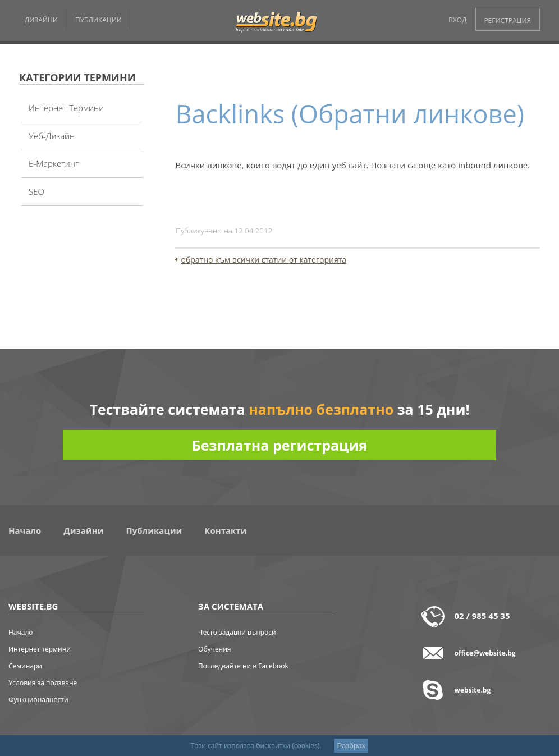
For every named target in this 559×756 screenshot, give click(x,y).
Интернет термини (66, 108)
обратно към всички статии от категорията (264, 260)
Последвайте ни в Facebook (243, 666)
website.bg (473, 690)
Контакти (225, 530)
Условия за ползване (43, 683)
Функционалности (38, 700)
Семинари (25, 666)
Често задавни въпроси (237, 632)
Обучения (214, 649)
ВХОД (457, 20)
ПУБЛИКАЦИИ (98, 20)
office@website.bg (485, 653)
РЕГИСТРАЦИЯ (507, 20)
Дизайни (83, 530)
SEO (36, 191)
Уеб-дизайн (52, 136)
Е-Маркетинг (54, 163)
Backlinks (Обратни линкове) (349, 114)
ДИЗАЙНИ (41, 20)
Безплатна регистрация (279, 445)
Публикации (154, 530)
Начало (25, 530)
